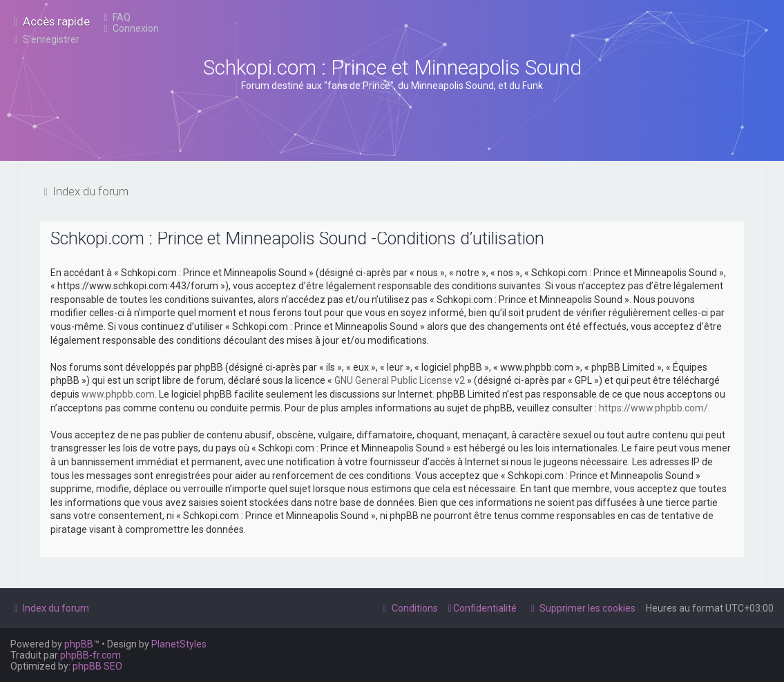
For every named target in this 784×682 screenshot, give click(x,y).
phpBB (79, 644)
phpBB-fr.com (90, 655)
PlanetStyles (179, 644)
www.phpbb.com (118, 394)
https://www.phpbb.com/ (653, 408)
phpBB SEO (97, 666)
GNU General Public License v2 (400, 380)
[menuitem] (115, 17)
